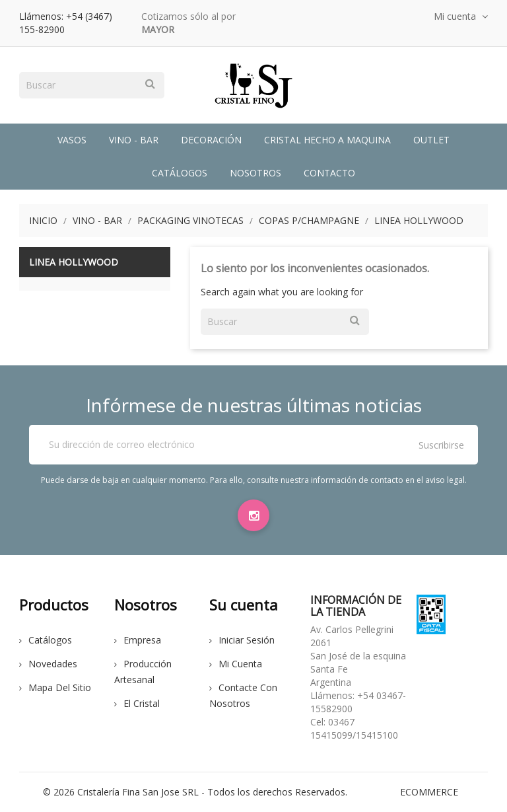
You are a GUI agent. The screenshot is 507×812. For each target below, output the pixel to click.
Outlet (431, 140)
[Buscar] (92, 85)
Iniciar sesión (242, 640)
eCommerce (429, 792)
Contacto (329, 173)
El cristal (137, 703)
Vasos (72, 140)
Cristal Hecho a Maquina (327, 140)
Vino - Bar (134, 140)
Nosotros (255, 173)
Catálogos (180, 173)
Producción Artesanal (143, 672)
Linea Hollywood (74, 262)
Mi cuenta (236, 664)
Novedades (48, 664)
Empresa (138, 640)
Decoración (211, 140)
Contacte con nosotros (243, 695)
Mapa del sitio (55, 687)
